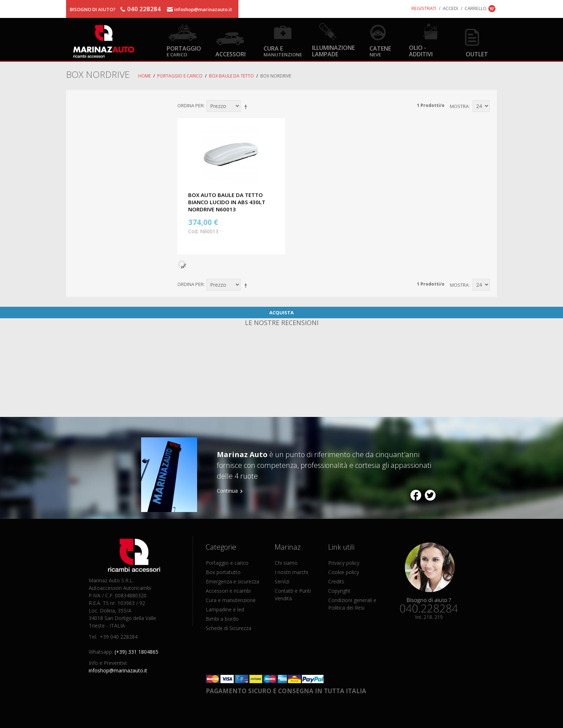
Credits (336, 581)
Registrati (424, 8)
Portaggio (184, 51)
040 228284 (144, 9)
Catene (380, 51)
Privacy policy (344, 563)
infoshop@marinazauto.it (203, 9)
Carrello (476, 8)
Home (145, 76)
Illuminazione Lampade (333, 51)
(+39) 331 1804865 (136, 652)
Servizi (282, 581)
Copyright (339, 591)
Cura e (283, 51)
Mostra (459, 106)
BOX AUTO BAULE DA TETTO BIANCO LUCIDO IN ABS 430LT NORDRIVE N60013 (227, 202)
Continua (227, 491)
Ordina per (190, 105)
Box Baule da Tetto (231, 76)
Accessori (231, 54)
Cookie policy (344, 572)
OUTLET (477, 54)
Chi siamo (286, 563)
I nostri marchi (291, 572)
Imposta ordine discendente (247, 107)
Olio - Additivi (421, 51)
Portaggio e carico (180, 76)
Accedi (450, 8)
